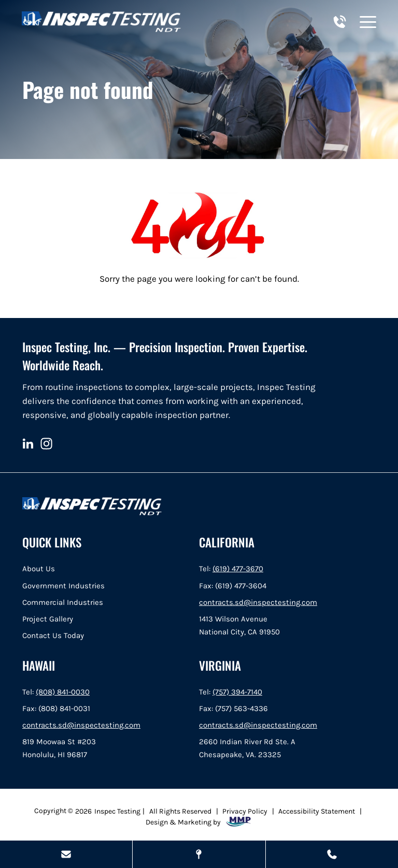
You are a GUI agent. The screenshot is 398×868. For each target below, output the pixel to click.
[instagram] (46, 444)
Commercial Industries (63, 602)
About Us (39, 569)
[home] (101, 22)
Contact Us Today (53, 635)
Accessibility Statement (317, 811)
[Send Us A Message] (66, 854)
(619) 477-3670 (238, 569)
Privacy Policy (245, 811)
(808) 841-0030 (63, 692)
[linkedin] (28, 444)
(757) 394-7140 (237, 692)
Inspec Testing (117, 811)
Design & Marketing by (199, 822)
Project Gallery (48, 619)
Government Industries (63, 586)
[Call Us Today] (332, 854)
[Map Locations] (199, 854)
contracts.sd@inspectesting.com (258, 602)
